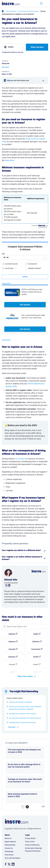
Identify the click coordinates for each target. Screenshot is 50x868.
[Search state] (25, 603)
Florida (36, 634)
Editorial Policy (10, 822)
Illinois (36, 649)
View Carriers (37, 47)
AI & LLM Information (12, 835)
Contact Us (9, 825)
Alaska (36, 611)
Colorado (12, 626)
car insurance (20, 435)
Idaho (12, 649)
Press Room (9, 832)
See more (12, 704)
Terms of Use (30, 818)
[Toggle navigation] (47, 3)
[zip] (13, 47)
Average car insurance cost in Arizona (23, 690)
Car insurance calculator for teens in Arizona (25, 695)
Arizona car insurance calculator (21, 679)
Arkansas (12, 618)
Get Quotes (25, 268)
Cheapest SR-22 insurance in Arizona (22, 699)
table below (10, 160)
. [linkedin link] (8, 562)
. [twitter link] (5, 562)
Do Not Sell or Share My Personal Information (33, 826)
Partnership (9, 828)
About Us (8, 815)
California (36, 618)
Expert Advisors (10, 818)
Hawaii (36, 641)
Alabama (12, 611)
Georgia (12, 641)
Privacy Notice (30, 815)
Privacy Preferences (32, 822)
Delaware (12, 634)
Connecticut (36, 626)
